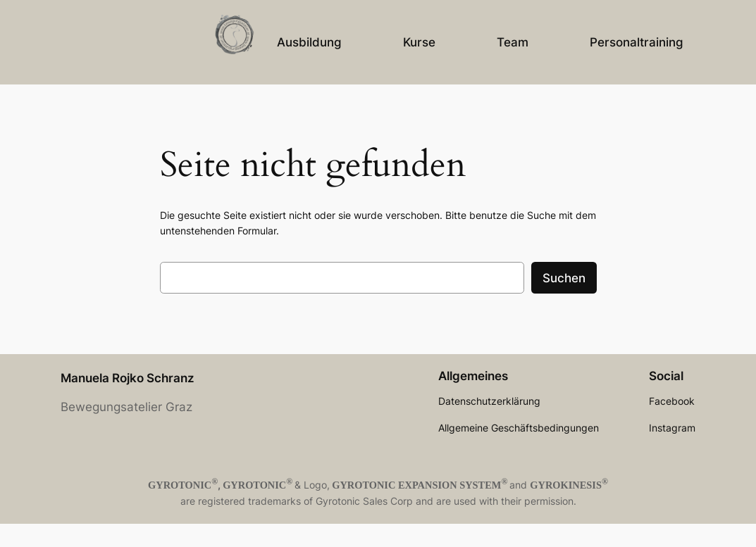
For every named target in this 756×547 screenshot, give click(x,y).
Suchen (564, 278)
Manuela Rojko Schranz (128, 378)
